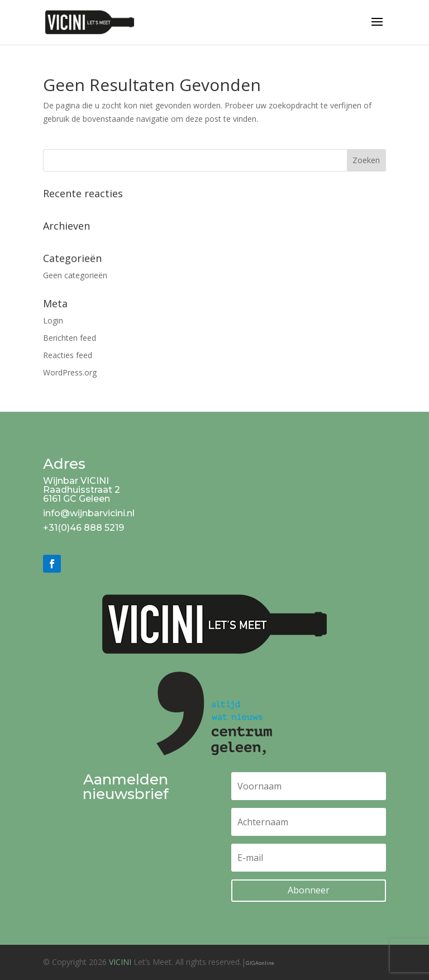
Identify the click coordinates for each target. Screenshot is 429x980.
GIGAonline (260, 963)
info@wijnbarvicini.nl (89, 513)
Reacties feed (68, 355)
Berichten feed (70, 338)
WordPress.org (70, 372)
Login (53, 320)
